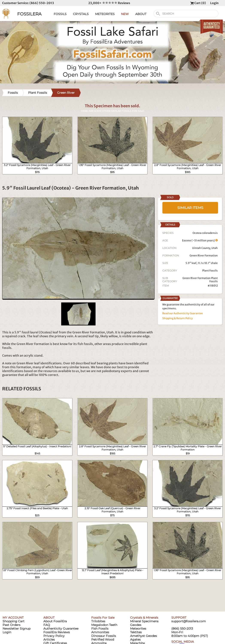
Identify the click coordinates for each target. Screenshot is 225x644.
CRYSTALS (81, 14)
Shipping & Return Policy (178, 318)
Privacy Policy (54, 636)
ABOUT (141, 14)
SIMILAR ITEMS (190, 208)
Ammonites (100, 632)
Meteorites (138, 629)
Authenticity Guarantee (61, 629)
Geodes (136, 625)
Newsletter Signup (17, 629)
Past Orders (11, 625)
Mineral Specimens (144, 621)
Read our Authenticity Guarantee (183, 313)
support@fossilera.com (189, 621)
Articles (49, 639)
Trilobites (98, 621)
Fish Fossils (100, 629)
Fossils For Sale (103, 618)
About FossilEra (55, 621)
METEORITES (105, 14)
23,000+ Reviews (109, 3)
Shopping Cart (14, 621)
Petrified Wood (103, 639)
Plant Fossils (210, 271)
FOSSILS (60, 14)
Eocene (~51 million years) (200, 240)
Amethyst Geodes (144, 636)
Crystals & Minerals (144, 618)
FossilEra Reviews (57, 632)
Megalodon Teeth (104, 625)
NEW (125, 14)
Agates (135, 639)
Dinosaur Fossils (104, 636)
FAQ (47, 625)
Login (214, 3)
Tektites (136, 632)
